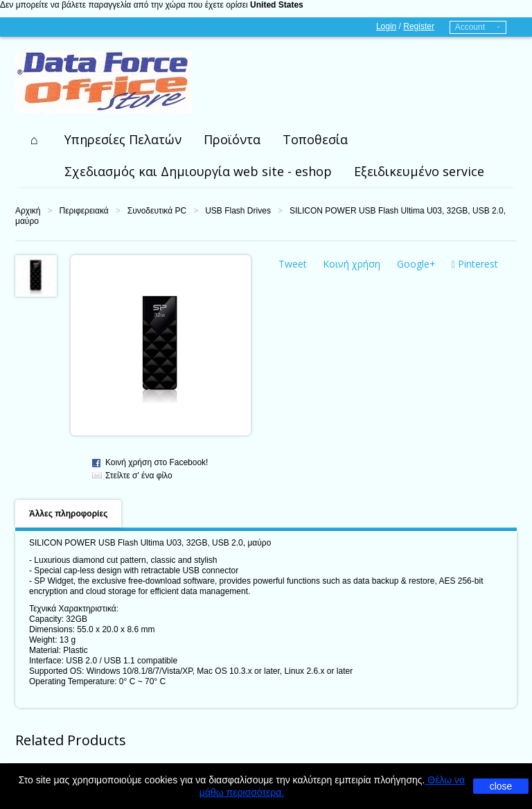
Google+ (416, 264)
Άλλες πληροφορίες (68, 514)
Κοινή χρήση (352, 264)
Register (419, 26)
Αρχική (28, 211)
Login (386, 26)
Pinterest (475, 264)
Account (470, 27)
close (501, 786)
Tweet (293, 264)
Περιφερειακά (83, 211)
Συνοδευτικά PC (157, 211)
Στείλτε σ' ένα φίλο (139, 476)
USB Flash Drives (238, 211)
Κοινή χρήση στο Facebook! (157, 462)
